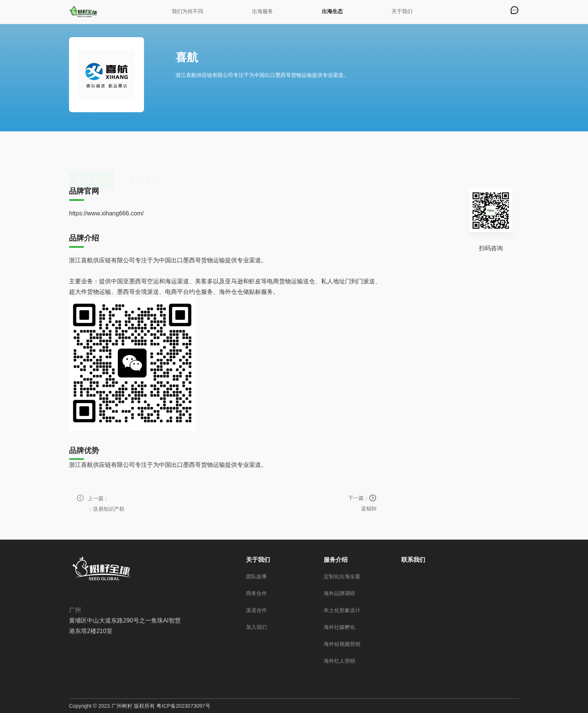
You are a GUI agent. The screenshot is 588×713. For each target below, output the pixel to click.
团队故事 (256, 576)
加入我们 (256, 627)
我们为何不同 (187, 11)
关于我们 (402, 11)
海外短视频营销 (342, 644)
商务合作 (256, 593)
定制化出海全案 (342, 576)
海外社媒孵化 (339, 627)
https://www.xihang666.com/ (106, 214)
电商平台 (144, 156)
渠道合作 (256, 610)
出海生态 (332, 11)
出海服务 (262, 11)
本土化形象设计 (342, 610)
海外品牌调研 (339, 593)
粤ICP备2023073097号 (183, 706)
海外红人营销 (339, 661)
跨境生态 (91, 156)
